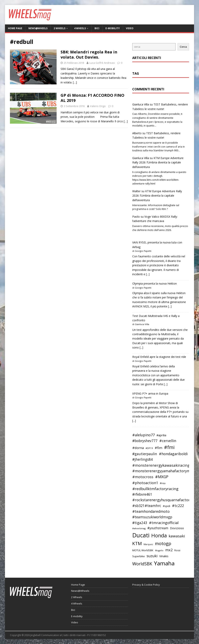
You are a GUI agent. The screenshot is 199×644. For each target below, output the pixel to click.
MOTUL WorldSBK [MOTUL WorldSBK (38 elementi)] (143, 550)
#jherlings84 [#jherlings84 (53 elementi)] (142, 459)
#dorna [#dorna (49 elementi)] (138, 448)
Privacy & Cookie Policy (146, 585)
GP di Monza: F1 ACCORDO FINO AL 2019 (92, 98)
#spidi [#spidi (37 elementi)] (167, 506)
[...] (148, 274)
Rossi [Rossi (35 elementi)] (177, 550)
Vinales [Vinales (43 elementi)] (164, 556)
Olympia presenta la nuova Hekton (155, 283)
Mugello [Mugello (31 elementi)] (159, 550)
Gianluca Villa (141, 104)
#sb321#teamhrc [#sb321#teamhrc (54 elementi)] (147, 506)
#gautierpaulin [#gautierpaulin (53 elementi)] (145, 454)
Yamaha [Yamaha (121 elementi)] (164, 563)
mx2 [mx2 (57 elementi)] (169, 550)
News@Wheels (38, 28)
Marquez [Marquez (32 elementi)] (148, 544)
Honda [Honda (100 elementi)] (159, 535)
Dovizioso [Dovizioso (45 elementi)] (177, 528)
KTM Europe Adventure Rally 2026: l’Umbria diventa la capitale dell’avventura (158, 162)
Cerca (183, 47)
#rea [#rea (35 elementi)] (163, 483)
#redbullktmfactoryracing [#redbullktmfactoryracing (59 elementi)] (155, 489)
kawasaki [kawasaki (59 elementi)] (177, 536)
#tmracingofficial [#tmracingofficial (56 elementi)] (164, 523)
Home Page (15, 28)
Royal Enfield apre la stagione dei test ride (159, 357)
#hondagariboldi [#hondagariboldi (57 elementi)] (173, 454)
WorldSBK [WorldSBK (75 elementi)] (142, 564)
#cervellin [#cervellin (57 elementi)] (168, 441)
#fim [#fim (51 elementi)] (158, 448)
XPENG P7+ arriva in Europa (150, 393)
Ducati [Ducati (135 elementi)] (141, 535)
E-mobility (113, 28)
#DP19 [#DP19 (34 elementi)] (149, 448)
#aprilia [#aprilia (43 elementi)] (161, 435)
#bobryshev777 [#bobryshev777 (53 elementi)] (145, 441)
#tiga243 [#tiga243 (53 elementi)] (140, 523)
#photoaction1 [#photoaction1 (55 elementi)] (145, 483)
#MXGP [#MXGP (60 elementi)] (162, 477)
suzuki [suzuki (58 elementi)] (152, 556)
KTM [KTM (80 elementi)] (137, 543)
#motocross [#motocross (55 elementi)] (143, 477)
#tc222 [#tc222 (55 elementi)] (178, 506)
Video (130, 28)
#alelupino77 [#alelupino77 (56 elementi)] (143, 435)
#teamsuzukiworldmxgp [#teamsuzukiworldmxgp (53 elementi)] (152, 517)
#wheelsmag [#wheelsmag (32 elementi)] (139, 528)
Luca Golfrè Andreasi (102, 63)
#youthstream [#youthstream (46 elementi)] (158, 528)
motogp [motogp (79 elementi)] (163, 543)
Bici (97, 28)
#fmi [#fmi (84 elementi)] (169, 447)
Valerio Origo (98, 106)
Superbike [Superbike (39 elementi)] (139, 556)
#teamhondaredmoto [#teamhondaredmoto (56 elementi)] (151, 511)
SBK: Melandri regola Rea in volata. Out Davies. (89, 55)
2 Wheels (59, 28)
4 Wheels (80, 28)
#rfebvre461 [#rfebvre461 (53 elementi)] (142, 494)
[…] (75, 82)
